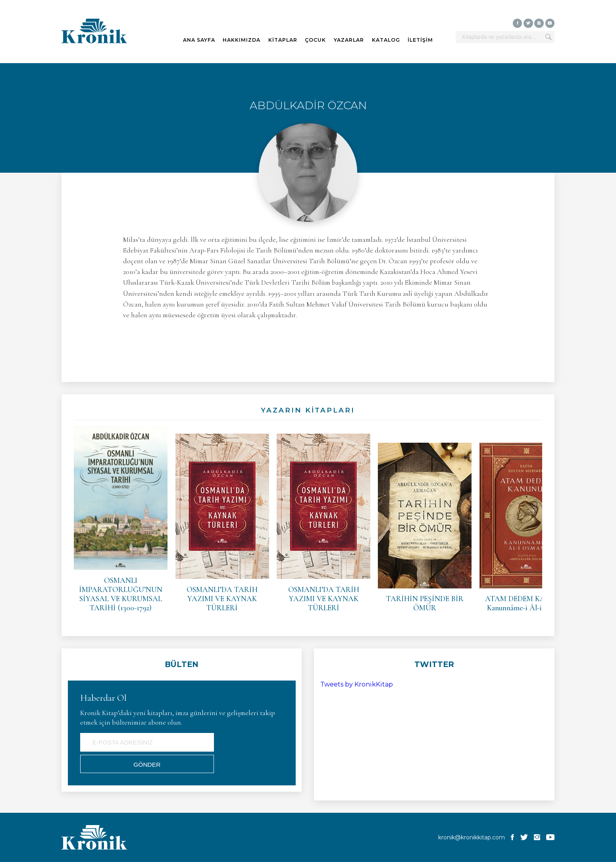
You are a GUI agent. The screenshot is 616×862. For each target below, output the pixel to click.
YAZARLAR (349, 40)
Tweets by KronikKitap (357, 684)
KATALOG (386, 40)
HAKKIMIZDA (242, 40)
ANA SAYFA (199, 40)
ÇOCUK (315, 40)
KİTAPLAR (283, 40)
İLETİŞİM (420, 40)
